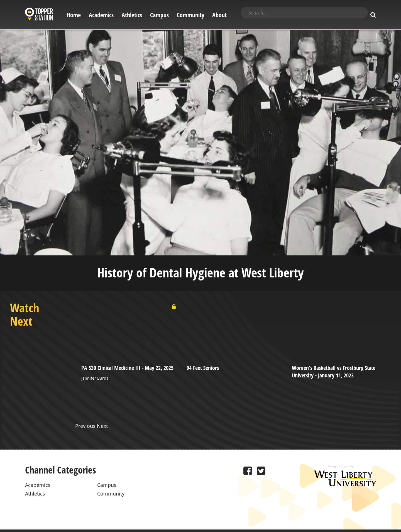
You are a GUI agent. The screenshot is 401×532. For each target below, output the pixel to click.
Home (74, 15)
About (219, 15)
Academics (101, 15)
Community (191, 15)
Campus (159, 15)
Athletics (132, 15)
